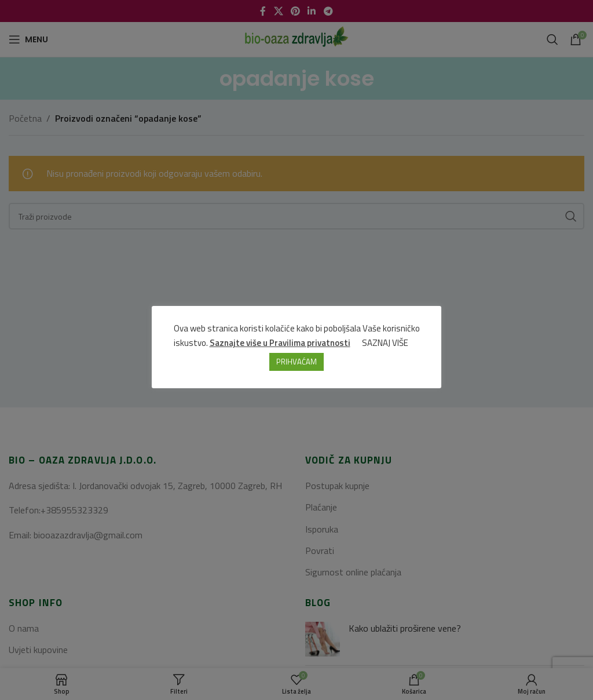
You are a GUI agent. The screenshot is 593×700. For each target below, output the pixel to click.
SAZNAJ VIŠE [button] (385, 343)
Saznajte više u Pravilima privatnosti (280, 343)
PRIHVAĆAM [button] (296, 362)
